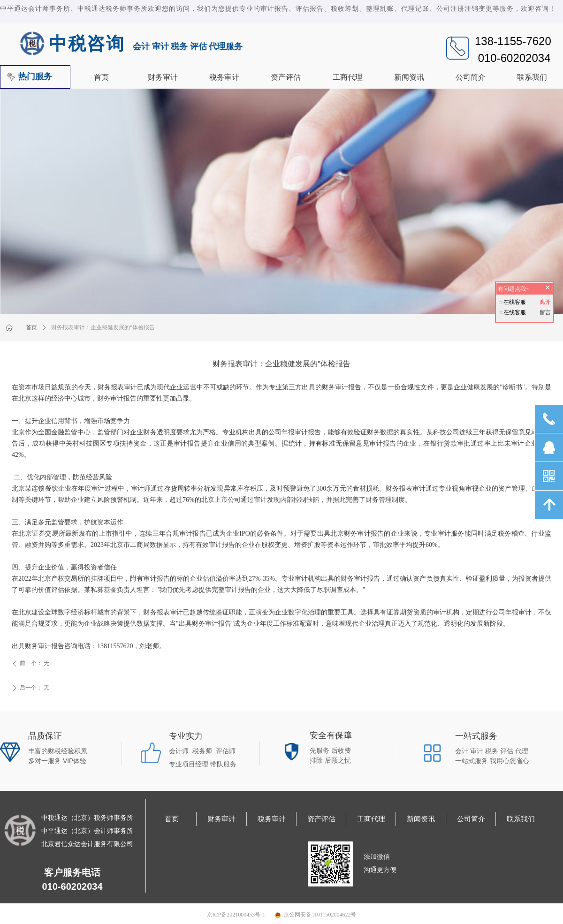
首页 (31, 327)
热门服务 (35, 76)
